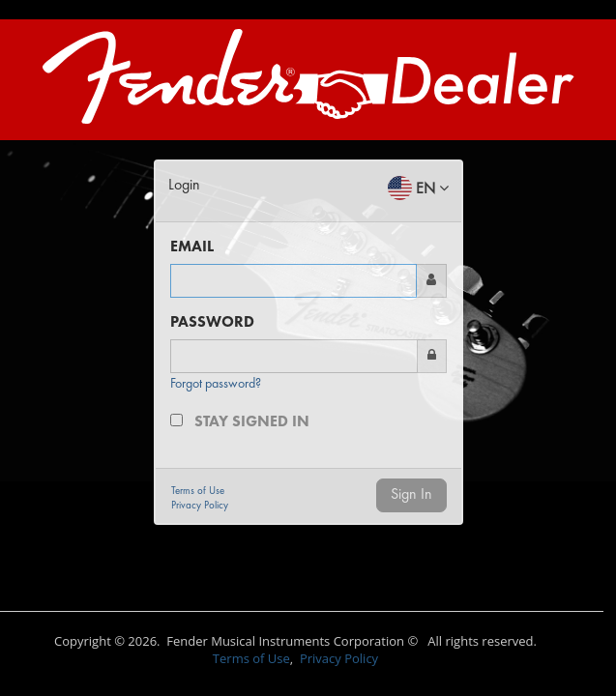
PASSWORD (212, 323)
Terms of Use (251, 658)
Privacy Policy (339, 658)
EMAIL (192, 247)
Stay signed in (252, 422)
